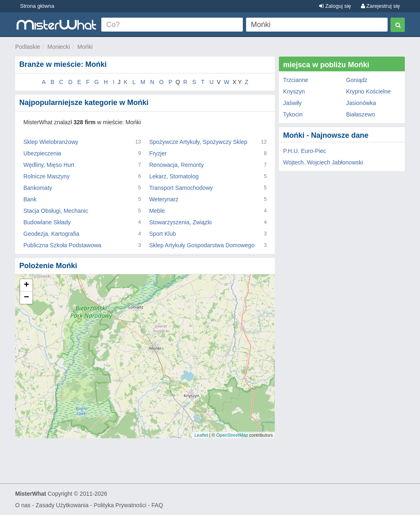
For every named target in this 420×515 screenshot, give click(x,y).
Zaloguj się (335, 6)
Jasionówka (361, 103)
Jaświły (292, 103)
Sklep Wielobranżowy (51, 142)
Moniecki (58, 47)
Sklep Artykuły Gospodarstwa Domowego (202, 245)
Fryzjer (158, 153)
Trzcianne (296, 80)
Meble (157, 211)
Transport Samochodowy (181, 188)
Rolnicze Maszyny (47, 176)
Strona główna (37, 6)
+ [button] (26, 285)
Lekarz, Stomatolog (174, 176)
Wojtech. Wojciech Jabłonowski (323, 162)
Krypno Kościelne (369, 91)
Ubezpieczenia (42, 153)
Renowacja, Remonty (177, 165)
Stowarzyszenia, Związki (181, 222)
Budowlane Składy (47, 222)
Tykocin (293, 114)
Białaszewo (361, 114)
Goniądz (357, 80)
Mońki (85, 47)
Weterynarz (164, 199)
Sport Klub (163, 234)
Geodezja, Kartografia (51, 234)
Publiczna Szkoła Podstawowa (62, 245)
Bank (30, 199)
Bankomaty (38, 188)
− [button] (26, 298)
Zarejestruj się (380, 6)
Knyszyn (294, 91)
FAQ (157, 505)
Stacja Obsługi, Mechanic (56, 211)
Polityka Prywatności (120, 505)
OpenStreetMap (232, 435)
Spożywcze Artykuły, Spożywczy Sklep (198, 142)
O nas (23, 505)
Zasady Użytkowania (62, 505)
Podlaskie (28, 47)
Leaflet (201, 435)
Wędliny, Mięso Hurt (49, 165)
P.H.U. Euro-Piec (305, 151)
